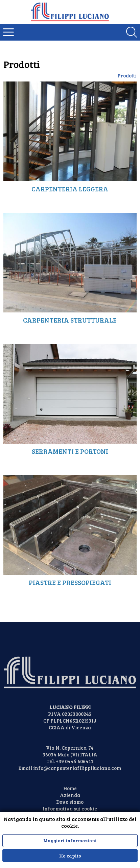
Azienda (70, 795)
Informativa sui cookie (70, 808)
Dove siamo (70, 802)
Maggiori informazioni (70, 840)
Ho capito (70, 856)
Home (70, 788)
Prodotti (127, 75)
